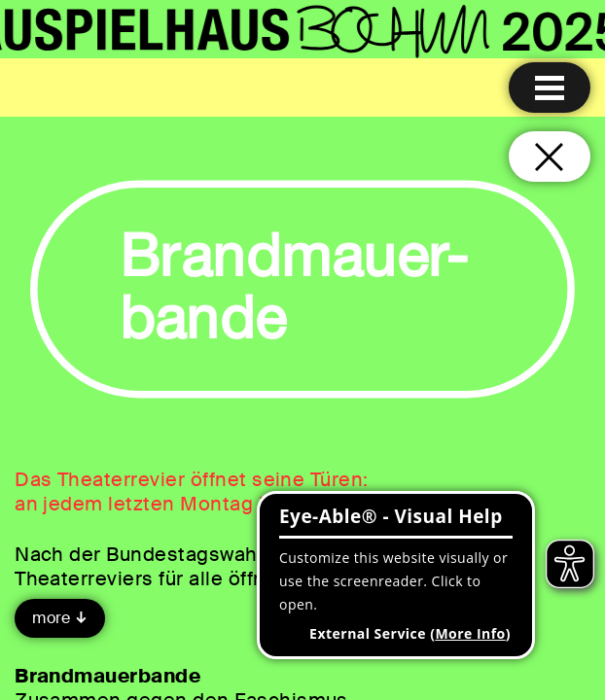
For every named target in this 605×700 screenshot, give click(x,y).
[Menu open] (550, 87)
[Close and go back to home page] (550, 157)
